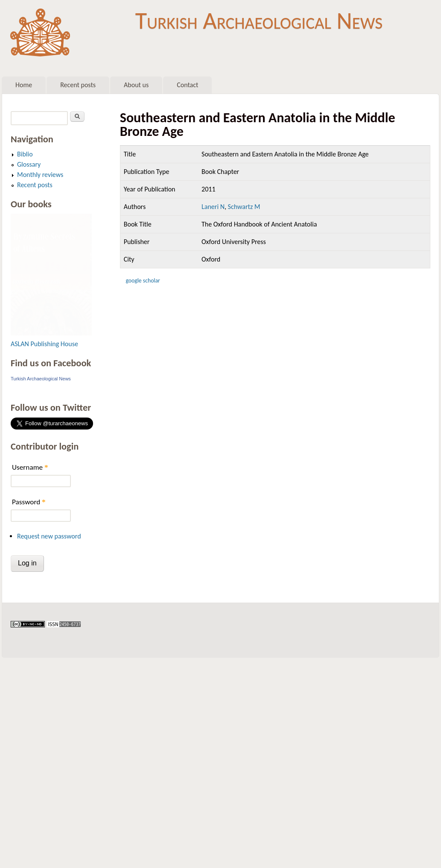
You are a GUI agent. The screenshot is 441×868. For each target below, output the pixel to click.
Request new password (49, 536)
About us (136, 85)
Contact (187, 85)
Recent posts (78, 85)
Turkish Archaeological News (259, 21)
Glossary (29, 164)
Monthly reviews (40, 175)
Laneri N (213, 207)
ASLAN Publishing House (44, 344)
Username (30, 467)
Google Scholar (143, 281)
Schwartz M (244, 207)
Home (24, 85)
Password (29, 502)
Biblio (25, 154)
